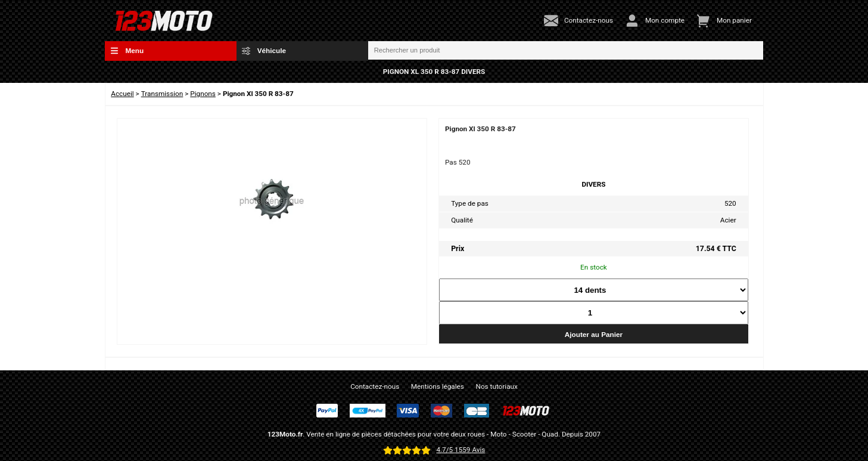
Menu (127, 51)
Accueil (122, 94)
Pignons (203, 94)
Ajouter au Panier (594, 334)
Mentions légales (438, 386)
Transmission (162, 94)
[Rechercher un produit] (566, 51)
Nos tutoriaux (497, 386)
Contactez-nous (375, 386)
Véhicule (264, 51)
